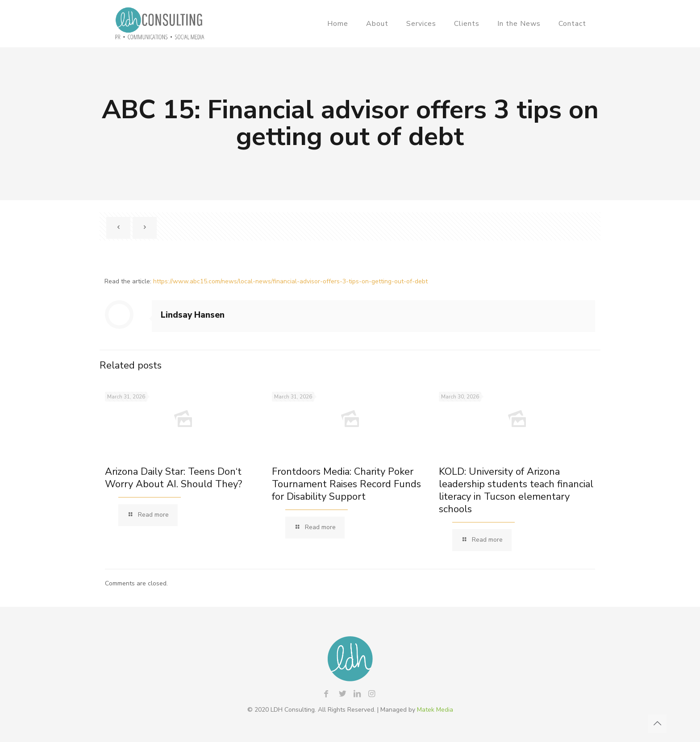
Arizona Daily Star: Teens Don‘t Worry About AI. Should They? (173, 478)
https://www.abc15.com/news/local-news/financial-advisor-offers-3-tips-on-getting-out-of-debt (290, 281)
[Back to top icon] (657, 724)
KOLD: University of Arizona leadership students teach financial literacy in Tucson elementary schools (516, 490)
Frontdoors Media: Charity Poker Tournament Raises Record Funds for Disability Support (346, 484)
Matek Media (435, 710)
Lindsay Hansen (193, 315)
